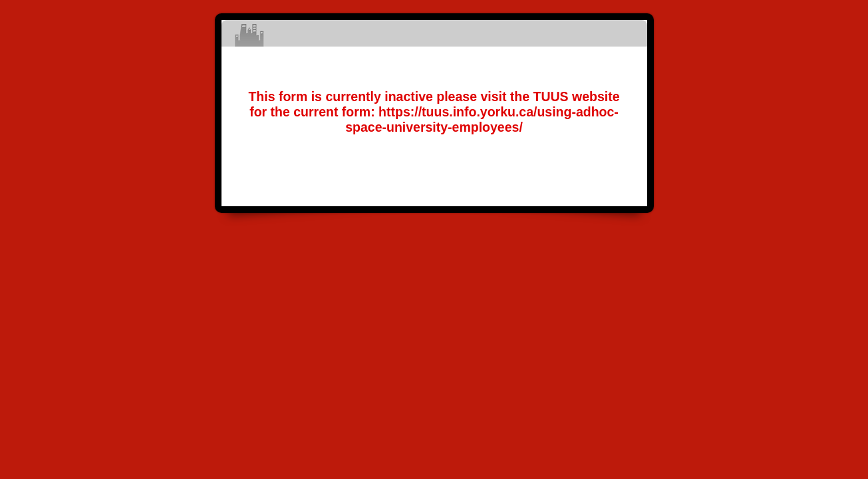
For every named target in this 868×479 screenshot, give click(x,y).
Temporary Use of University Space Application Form (434, 33)
